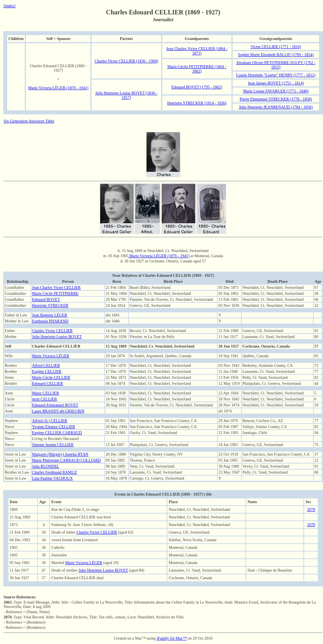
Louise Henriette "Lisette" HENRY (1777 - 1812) (276, 75)
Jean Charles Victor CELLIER (56, 287)
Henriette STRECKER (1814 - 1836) (197, 103)
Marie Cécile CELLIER (51, 377)
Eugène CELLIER (47, 371)
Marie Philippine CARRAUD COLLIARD (66, 460)
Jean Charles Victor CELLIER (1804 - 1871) (197, 51)
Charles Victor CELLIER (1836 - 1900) (127, 61)
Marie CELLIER (45, 393)
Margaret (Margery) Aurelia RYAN (60, 454)
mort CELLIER (45, 399)
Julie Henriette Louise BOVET (57, 337)
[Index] (9, 6)
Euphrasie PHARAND (50, 321)
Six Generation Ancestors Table (29, 121)
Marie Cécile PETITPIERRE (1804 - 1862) (197, 69)
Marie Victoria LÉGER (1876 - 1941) (58, 88)
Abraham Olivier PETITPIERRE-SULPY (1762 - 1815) (276, 65)
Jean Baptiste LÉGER (50, 315)
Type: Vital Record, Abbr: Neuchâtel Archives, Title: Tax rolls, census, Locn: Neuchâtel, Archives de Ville (94, 617)
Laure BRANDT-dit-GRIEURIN (58, 411)
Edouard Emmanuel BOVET (55, 405)
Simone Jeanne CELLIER (53, 445)
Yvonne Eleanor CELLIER (54, 427)
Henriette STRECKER (50, 305)
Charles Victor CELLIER (52, 331)
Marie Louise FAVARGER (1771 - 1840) (276, 91)
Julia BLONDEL (46, 466)
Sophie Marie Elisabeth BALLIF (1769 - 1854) (276, 55)
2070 (311, 509)
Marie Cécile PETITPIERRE (55, 293)
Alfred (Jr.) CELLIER (50, 421)
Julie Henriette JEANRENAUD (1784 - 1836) (276, 107)
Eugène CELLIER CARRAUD (57, 433)
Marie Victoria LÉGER (51, 356)
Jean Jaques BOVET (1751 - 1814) (276, 83)
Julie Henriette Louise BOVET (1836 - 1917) (126, 95)
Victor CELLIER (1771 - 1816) (276, 47)
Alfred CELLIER (46, 365)
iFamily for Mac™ (172, 638)
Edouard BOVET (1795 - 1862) (197, 87)
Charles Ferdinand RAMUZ (54, 472)
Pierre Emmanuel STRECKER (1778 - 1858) (276, 99)
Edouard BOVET (46, 299)
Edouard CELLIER (47, 383)
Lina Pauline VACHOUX (52, 478)
